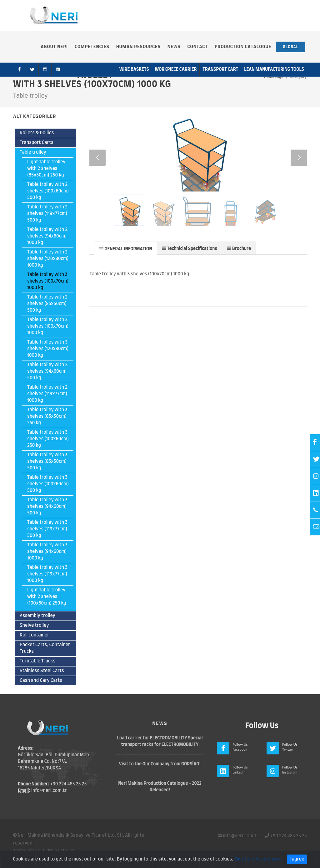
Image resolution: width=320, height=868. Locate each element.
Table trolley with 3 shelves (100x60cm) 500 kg (48, 484)
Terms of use (27, 851)
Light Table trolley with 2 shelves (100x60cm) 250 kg (47, 597)
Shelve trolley (34, 625)
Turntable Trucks (37, 661)
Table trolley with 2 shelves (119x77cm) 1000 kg (47, 394)
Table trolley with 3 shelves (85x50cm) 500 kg (47, 462)
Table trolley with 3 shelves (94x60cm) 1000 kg (47, 552)
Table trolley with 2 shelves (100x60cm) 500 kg (48, 191)
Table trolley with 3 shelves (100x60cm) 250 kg (48, 439)
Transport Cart (220, 69)
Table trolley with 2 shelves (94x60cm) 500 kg (47, 371)
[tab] (125, 248)
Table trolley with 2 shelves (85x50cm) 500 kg (47, 304)
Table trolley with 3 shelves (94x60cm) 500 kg (47, 507)
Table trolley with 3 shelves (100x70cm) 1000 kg (48, 281)
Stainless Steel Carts (42, 671)
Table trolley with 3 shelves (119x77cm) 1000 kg (47, 574)
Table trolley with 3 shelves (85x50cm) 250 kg (47, 416)
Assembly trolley (37, 616)
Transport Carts (37, 143)
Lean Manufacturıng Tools (274, 69)
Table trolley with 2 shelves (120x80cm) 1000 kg (48, 259)
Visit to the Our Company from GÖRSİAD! (160, 764)
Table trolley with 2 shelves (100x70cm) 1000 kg (48, 326)
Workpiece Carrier (176, 69)
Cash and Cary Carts (41, 681)
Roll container (35, 635)
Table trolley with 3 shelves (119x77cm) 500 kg (47, 529)
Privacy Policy (61, 851)
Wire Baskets (134, 69)
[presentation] (125, 248)
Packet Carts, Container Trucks (45, 648)
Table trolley (33, 152)
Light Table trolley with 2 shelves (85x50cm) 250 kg (46, 169)
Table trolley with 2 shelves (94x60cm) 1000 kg (47, 236)
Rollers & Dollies (37, 133)
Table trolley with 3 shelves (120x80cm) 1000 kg (48, 349)
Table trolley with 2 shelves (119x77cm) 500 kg (47, 214)
